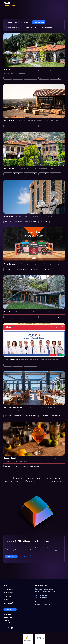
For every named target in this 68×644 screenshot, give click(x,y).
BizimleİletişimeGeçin (8, 619)
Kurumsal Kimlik (18, 78)
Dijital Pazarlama (44, 78)
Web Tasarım (8, 78)
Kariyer (6, 600)
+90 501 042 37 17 (41, 598)
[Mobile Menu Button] (63, 4)
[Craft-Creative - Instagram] (8, 628)
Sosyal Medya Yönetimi (31, 78)
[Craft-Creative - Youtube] (12, 628)
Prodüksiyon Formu (10, 603)
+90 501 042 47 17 (41, 596)
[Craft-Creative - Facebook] (4, 628)
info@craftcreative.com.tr (44, 604)
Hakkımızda (7, 596)
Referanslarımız (9, 593)
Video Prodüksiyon (56, 78)
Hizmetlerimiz (8, 589)
